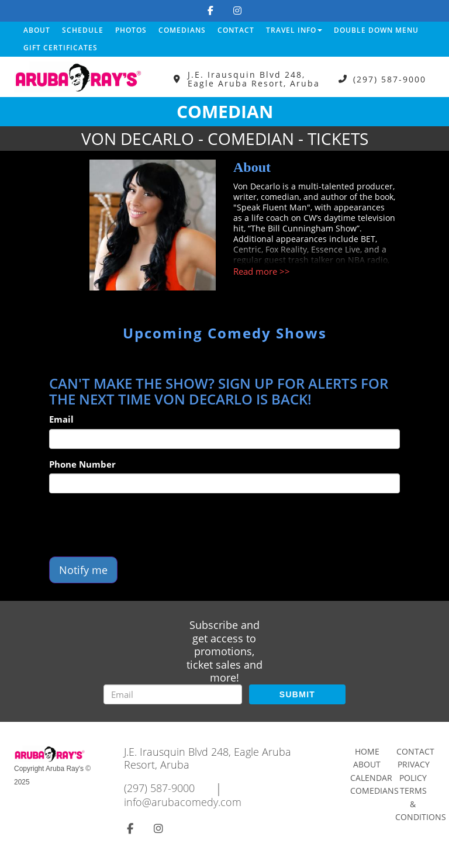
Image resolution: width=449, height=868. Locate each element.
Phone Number (82, 464)
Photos (131, 30)
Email (61, 419)
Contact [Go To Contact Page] (415, 751)
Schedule (83, 30)
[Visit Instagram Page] (237, 11)
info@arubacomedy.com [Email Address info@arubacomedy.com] (183, 802)
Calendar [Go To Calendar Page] (371, 778)
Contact (236, 30)
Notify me (83, 570)
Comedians (182, 30)
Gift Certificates (61, 48)
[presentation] (138, 525)
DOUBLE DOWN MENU (376, 30)
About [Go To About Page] (367, 764)
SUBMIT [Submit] (297, 694)
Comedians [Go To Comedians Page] (374, 791)
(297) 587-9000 (390, 79)
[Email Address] (173, 694)
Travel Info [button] (294, 30)
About (37, 30)
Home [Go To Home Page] (367, 751)
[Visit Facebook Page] (210, 11)
